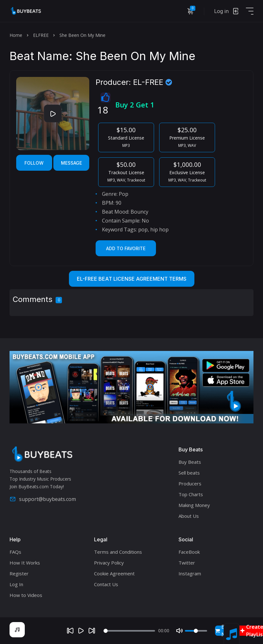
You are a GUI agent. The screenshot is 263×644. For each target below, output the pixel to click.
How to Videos (26, 595)
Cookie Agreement (114, 573)
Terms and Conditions (118, 552)
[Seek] (129, 631)
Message (71, 163)
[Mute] (179, 631)
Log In (16, 584)
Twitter (187, 563)
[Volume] (196, 631)
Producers (190, 483)
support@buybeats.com (43, 499)
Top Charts (191, 494)
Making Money (194, 505)
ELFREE (41, 35)
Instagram (190, 573)
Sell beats (189, 473)
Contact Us (106, 584)
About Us (189, 516)
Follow (34, 163)
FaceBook (189, 552)
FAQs (15, 552)
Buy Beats (190, 462)
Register (19, 573)
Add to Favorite (126, 248)
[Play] (81, 631)
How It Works (25, 563)
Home (16, 35)
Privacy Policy (109, 563)
